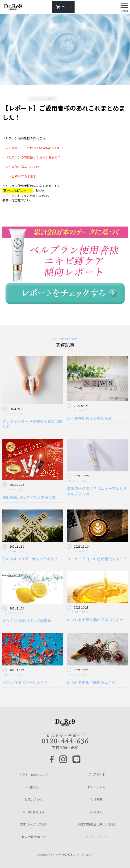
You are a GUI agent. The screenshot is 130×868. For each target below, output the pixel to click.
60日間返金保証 (34, 812)
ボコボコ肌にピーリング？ (25, 682)
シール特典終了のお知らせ (89, 418)
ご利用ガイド (96, 774)
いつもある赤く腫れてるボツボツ (95, 620)
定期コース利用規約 (34, 824)
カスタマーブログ (43, 99)
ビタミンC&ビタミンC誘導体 (27, 621)
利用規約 (96, 812)
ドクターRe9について (34, 774)
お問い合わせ (34, 799)
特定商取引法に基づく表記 (96, 824)
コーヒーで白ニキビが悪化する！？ (97, 559)
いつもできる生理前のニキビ (91, 682)
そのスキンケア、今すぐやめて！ (30, 559)
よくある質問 (96, 787)
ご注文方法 (34, 787)
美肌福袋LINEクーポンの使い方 (29, 497)
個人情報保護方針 (34, 837)
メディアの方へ (96, 837)
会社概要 (96, 799)
